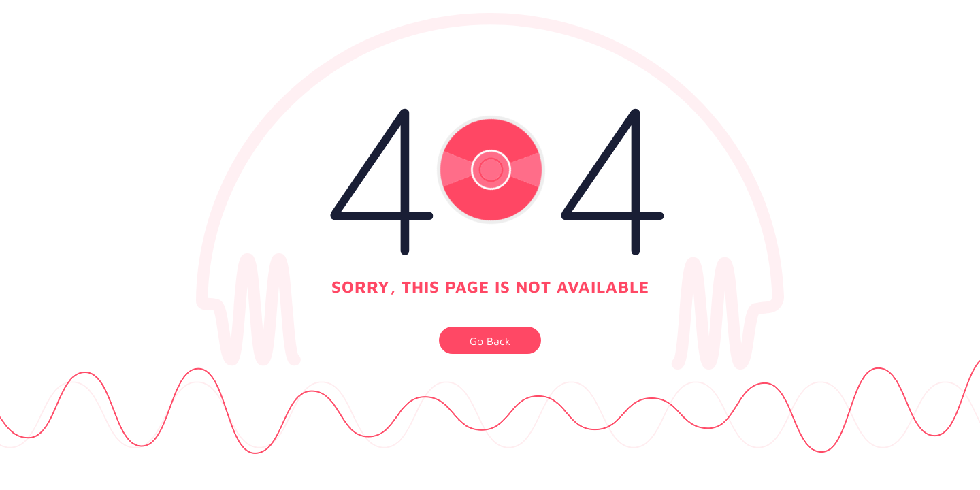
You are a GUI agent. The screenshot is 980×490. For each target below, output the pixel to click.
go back (490, 341)
